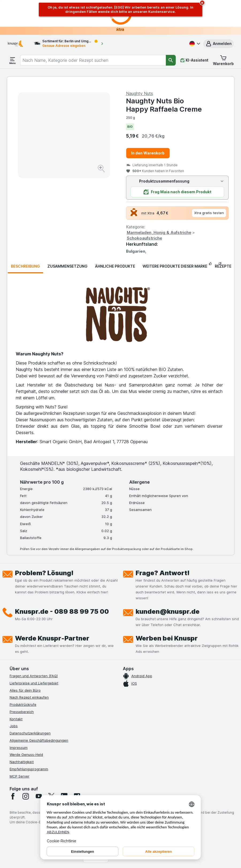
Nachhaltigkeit (22, 762)
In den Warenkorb (148, 153)
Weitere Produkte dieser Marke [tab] (175, 266)
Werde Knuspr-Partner (52, 638)
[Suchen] (171, 60)
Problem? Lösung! (44, 573)
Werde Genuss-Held (26, 755)
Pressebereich (22, 712)
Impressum (19, 748)
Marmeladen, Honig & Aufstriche (159, 232)
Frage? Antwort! (163, 573)
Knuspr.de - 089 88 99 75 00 (62, 611)
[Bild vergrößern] (102, 169)
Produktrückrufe (23, 704)
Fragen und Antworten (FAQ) (34, 676)
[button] (219, 44)
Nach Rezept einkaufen (29, 697)
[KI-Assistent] (194, 60)
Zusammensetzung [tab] (67, 266)
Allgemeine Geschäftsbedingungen (39, 740)
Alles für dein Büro (25, 690)
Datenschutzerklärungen (30, 733)
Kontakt (16, 719)
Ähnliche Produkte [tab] (115, 266)
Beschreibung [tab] (25, 266)
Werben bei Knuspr (167, 638)
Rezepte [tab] (223, 266)
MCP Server (20, 776)
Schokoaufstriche (144, 238)
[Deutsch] (194, 44)
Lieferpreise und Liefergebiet (34, 683)
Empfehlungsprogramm (29, 769)
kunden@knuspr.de (168, 611)
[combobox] (93, 60)
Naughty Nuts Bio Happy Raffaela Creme (164, 105)
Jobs (14, 726)
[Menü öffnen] (13, 60)
